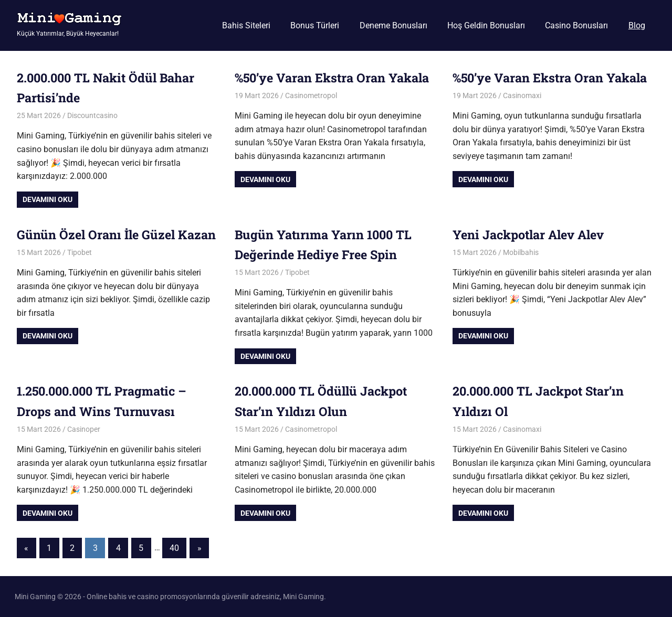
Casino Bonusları (576, 25)
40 (174, 548)
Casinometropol (311, 115)
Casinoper (84, 429)
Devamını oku (48, 199)
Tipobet (80, 272)
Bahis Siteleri (246, 25)
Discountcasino (92, 115)
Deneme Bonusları (393, 25)
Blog (637, 25)
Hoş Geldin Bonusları (486, 25)
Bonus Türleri (315, 25)
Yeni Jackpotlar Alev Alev (533, 235)
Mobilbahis (521, 252)
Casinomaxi (522, 115)
